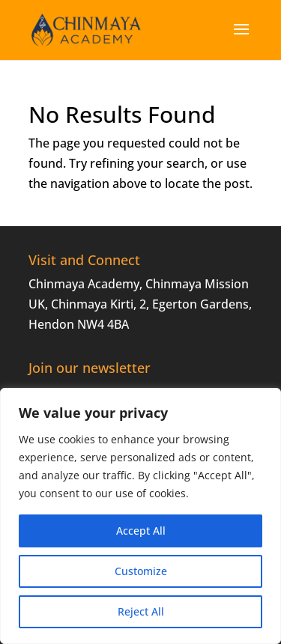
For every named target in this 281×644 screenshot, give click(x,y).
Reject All (141, 611)
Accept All (141, 531)
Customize (141, 571)
